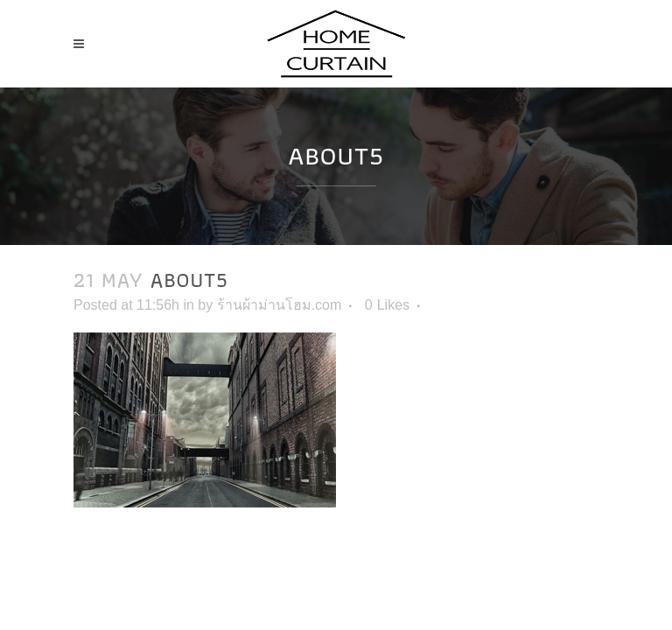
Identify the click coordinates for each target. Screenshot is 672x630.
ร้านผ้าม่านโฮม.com (280, 305)
